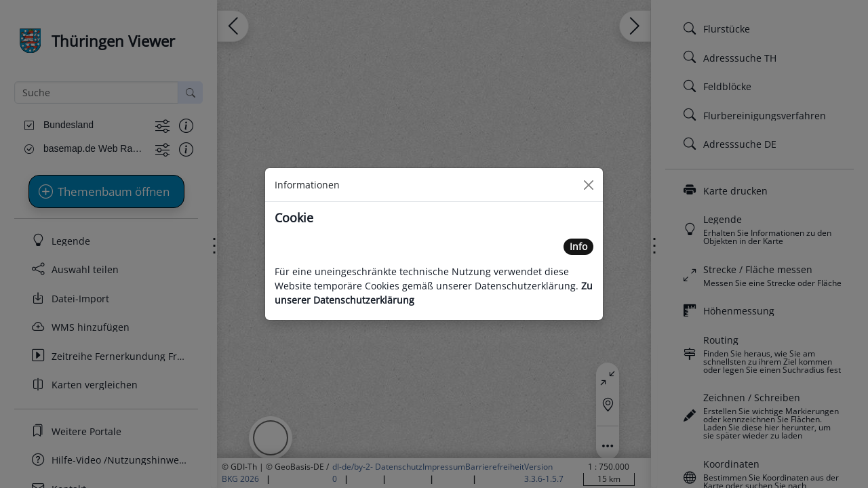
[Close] (589, 185)
